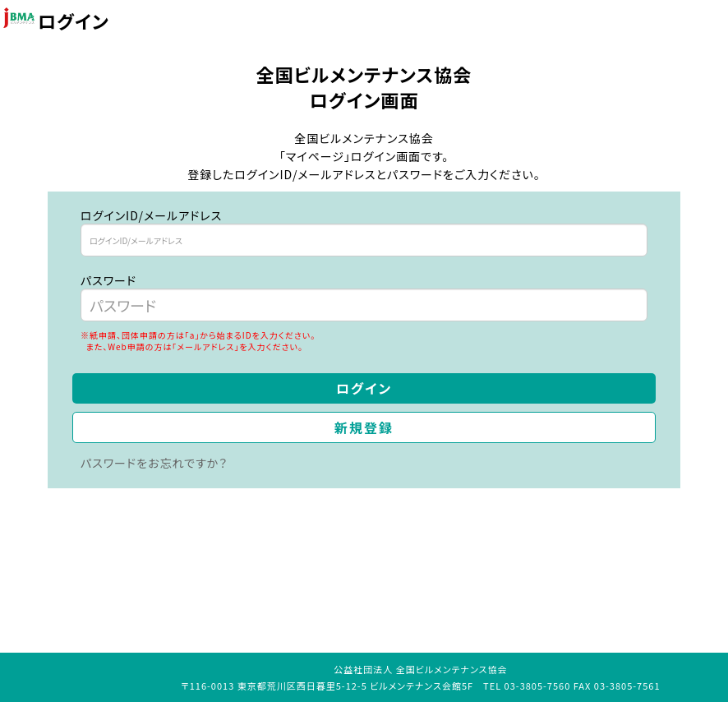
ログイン (364, 388)
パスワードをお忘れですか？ (154, 463)
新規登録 (364, 427)
